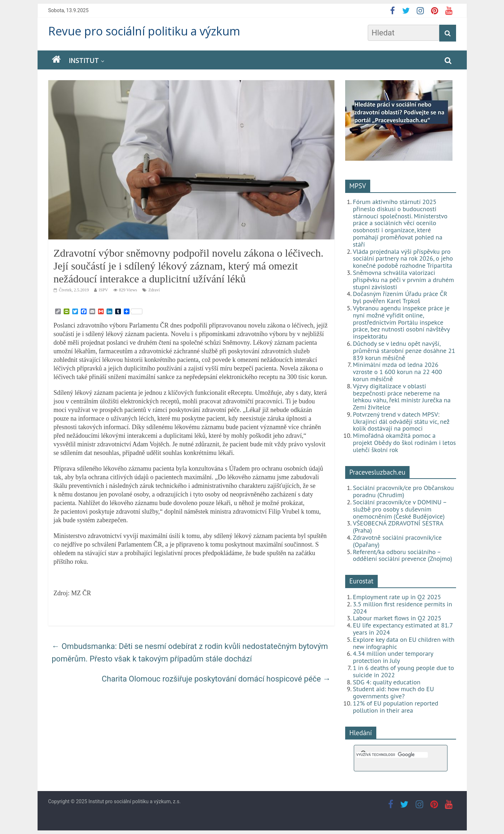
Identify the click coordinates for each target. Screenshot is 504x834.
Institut (84, 60)
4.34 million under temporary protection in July (393, 657)
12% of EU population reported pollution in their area (396, 707)
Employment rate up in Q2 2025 (397, 597)
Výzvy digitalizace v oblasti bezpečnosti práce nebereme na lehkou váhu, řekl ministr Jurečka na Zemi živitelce (402, 397)
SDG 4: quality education (387, 682)
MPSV (358, 186)
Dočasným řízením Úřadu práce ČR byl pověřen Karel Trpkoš (400, 297)
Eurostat (361, 581)
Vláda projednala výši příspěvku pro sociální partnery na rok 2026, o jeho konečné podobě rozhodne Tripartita (403, 259)
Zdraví (154, 290)
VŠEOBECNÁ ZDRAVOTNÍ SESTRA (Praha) (398, 527)
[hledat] (392, 755)
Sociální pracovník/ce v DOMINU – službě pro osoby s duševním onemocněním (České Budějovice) (400, 509)
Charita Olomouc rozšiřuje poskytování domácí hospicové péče (216, 679)
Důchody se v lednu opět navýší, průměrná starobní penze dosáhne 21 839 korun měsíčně (404, 351)
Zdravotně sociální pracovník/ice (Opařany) (397, 541)
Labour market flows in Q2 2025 (397, 618)
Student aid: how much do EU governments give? (394, 692)
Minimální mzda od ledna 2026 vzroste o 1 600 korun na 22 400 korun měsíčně (398, 372)
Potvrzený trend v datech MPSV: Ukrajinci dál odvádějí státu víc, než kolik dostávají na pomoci (401, 421)
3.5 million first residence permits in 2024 (403, 608)
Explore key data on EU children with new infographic (404, 643)
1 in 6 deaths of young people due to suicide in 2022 (404, 671)
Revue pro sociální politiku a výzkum (144, 31)
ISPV (103, 290)
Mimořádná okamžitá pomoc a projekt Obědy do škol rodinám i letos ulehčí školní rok (405, 443)
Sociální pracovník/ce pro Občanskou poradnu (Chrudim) (403, 491)
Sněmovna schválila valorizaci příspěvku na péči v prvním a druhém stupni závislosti (404, 280)
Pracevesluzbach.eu (378, 472)
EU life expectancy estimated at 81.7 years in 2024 (403, 629)
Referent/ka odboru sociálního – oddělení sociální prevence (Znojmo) (403, 555)
